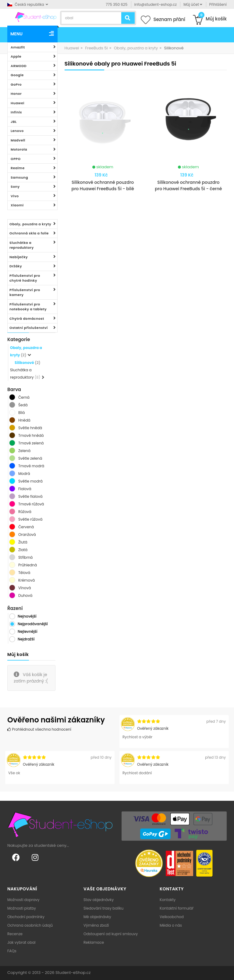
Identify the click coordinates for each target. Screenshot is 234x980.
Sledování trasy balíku (103, 908)
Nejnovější (27, 616)
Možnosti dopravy (23, 900)
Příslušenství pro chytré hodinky (25, 278)
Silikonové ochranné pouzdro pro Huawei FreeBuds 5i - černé (188, 185)
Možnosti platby (22, 908)
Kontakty (168, 900)
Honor (16, 94)
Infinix (16, 112)
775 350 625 (117, 4)
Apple (16, 56)
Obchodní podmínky (26, 917)
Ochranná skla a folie (29, 233)
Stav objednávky (99, 900)
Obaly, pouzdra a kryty (30, 224)
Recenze (15, 934)
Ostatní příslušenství (29, 328)
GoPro (16, 84)
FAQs (12, 951)
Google (17, 75)
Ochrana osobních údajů (30, 925)
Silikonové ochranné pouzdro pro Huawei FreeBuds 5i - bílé (103, 185)
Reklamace (94, 942)
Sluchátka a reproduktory (22, 245)
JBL (14, 122)
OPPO (16, 159)
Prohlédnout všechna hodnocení (39, 729)
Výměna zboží (96, 925)
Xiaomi (17, 205)
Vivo (15, 196)
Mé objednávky (97, 917)
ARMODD (19, 66)
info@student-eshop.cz (156, 4)
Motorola (19, 149)
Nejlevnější (28, 631)
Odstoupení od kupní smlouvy (111, 934)
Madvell (18, 140)
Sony (15, 187)
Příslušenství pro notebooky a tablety (28, 307)
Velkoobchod (172, 917)
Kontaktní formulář (177, 908)
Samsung (19, 177)
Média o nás (171, 925)
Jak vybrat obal (21, 942)
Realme (18, 168)
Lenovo (17, 131)
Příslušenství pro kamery (25, 292)
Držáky (16, 266)
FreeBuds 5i (96, 48)
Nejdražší (26, 639)
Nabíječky (19, 257)
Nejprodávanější (33, 624)
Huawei (18, 103)
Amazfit (18, 47)
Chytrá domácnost (27, 319)
